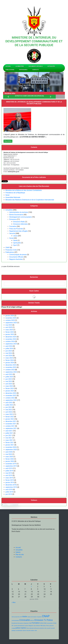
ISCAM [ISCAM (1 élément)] (55, 623)
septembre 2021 (11, 428)
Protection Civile (11, 250)
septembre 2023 (11, 372)
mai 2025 (9, 325)
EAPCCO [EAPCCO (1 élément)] (32, 620)
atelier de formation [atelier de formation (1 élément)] (32, 617)
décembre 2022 (11, 393)
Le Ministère (20, 66)
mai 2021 (9, 438)
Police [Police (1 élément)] (47, 626)
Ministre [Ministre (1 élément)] (38, 626)
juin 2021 (9, 435)
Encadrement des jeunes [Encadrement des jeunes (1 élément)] (17, 623)
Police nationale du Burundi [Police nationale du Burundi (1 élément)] (32, 628)
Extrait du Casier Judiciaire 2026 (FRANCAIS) (29, 96)
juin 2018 (9, 494)
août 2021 (9, 431)
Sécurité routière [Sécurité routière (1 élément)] (30, 631)
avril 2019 (9, 475)
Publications (10, 70)
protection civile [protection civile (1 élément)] (43, 628)
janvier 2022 (10, 419)
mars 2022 (9, 414)
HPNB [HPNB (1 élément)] (41, 623)
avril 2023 (9, 384)
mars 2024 (9, 358)
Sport (15, 245)
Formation (13, 226)
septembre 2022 (11, 400)
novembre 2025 (11, 318)
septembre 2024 (11, 344)
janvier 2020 (10, 461)
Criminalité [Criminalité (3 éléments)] (25, 620)
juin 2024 (9, 351)
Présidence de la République (15, 193)
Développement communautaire (20, 217)
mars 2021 (9, 440)
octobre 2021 (10, 426)
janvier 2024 (10, 363)
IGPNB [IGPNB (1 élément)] (45, 623)
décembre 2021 (11, 421)
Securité (12, 233)
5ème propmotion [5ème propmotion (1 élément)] (16, 617)
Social (11, 238)
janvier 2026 (10, 316)
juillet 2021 (9, 433)
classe (15, 236)
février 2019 (10, 480)
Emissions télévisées (21, 224)
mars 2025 (9, 330)
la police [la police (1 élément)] (26, 626)
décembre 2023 (11, 365)
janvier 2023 (10, 391)
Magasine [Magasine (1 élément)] (31, 626)
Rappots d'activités (16, 259)
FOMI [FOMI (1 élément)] (30, 623)
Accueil (8, 66)
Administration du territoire (19, 212)
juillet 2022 (9, 405)
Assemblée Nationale (13, 197)
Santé (15, 240)
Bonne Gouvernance (16, 215)
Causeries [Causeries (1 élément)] (39, 617)
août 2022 (9, 403)
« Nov (14, 602)
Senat (7, 195)
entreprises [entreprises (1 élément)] (26, 623)
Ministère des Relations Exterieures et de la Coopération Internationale (30, 200)
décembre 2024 (11, 337)
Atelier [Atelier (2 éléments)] (25, 617)
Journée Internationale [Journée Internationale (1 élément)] (19, 626)
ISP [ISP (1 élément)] (12, 626)
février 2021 (10, 443)
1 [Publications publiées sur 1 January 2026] (31, 587)
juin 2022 (9, 407)
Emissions (13, 219)
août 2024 (9, 346)
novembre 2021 (11, 424)
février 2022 (10, 417)
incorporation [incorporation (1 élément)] (50, 623)
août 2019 (9, 468)
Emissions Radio (19, 222)
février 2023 (10, 388)
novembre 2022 (11, 395)
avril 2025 (9, 327)
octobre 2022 (10, 398)
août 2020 (9, 452)
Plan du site (20, 555)
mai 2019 (9, 473)
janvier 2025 (10, 334)
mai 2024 (9, 353)
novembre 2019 (11, 464)
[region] (34, 82)
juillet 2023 (9, 377)
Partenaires (23, 70)
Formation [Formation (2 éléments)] (36, 623)
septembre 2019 (11, 466)
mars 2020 (9, 457)
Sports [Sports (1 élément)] (25, 631)
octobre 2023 (10, 370)
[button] (18, 84)
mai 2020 (9, 454)
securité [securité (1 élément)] (49, 628)
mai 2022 (9, 410)
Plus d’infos (8, 141)
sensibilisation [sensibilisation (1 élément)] (19, 631)
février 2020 (10, 459)
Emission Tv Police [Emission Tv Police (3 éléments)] (44, 620)
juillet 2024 (9, 348)
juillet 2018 (9, 492)
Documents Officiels (36, 66)
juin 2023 (9, 379)
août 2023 (9, 374)
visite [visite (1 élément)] (36, 631)
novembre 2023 (11, 367)
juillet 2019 (9, 471)
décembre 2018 (11, 485)
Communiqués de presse (18, 255)
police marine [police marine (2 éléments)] (21, 628)
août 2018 (9, 490)
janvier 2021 (10, 445)
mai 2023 (9, 381)
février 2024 (10, 360)
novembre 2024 (11, 339)
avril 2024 (9, 356)
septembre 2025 (11, 323)
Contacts (35, 70)
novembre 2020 (11, 447)
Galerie (18, 552)
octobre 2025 (10, 320)
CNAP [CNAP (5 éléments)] (46, 616)
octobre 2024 (10, 341)
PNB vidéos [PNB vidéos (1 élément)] (43, 626)
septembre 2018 (11, 487)
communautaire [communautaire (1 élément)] (15, 620)
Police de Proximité (16, 229)
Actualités (51, 66)
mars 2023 (9, 386)
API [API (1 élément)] (21, 617)
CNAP (8, 248)
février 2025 (10, 332)
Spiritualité (17, 243)
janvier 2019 (10, 482)
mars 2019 (9, 478)
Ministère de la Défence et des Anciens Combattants (24, 190)
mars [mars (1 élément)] (35, 626)
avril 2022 (9, 412)
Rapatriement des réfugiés (18, 231)
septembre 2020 (11, 450)
